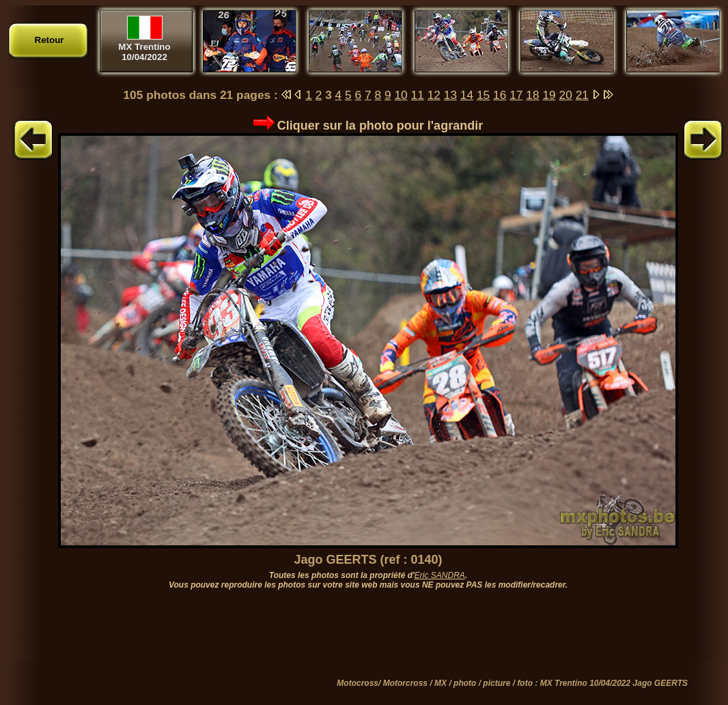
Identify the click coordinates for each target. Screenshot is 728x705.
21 (582, 95)
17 (516, 95)
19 (549, 95)
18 (532, 95)
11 (418, 95)
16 (500, 95)
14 (467, 95)
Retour (50, 40)
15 (483, 95)
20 (566, 95)
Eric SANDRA (440, 575)
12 (434, 95)
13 (450, 95)
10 (401, 95)
